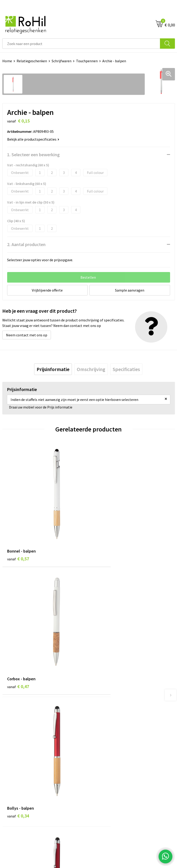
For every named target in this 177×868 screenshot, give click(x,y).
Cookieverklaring (104, 757)
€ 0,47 (104, 536)
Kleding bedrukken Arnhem (112, 696)
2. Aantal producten (26, 244)
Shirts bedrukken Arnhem (111, 703)
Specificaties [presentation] (126, 369)
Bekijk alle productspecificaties (33, 139)
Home (7, 61)
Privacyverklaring (105, 765)
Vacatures (10, 765)
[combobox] (81, 44)
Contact (9, 757)
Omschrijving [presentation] (91, 369)
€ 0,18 (104, 643)
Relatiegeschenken (32, 61)
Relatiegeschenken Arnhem (113, 682)
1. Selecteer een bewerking (33, 155)
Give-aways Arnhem (106, 710)
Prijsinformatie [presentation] (53, 369)
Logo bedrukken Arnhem (110, 717)
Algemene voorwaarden (109, 751)
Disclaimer (99, 772)
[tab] (53, 369)
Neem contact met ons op (27, 335)
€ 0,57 (18, 536)
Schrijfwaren (62, 61)
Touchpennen (87, 61)
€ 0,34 (18, 643)
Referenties (12, 772)
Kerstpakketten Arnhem (110, 724)
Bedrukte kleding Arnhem (111, 689)
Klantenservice (14, 751)
